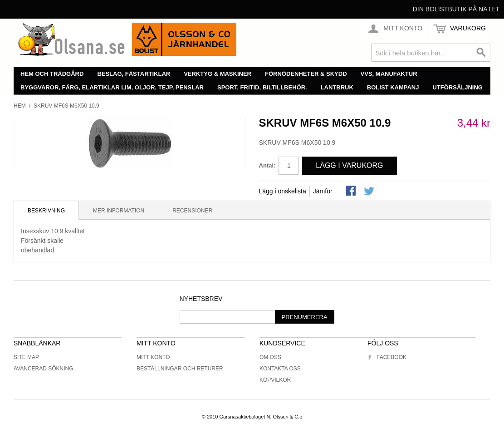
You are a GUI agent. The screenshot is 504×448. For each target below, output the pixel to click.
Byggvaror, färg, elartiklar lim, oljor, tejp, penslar (112, 87)
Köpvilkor (275, 380)
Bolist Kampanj (393, 87)
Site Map (26, 357)
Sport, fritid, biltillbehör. (262, 87)
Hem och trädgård (52, 74)
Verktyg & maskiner (218, 74)
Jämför (323, 191)
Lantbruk (337, 87)
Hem (20, 106)
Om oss (270, 357)
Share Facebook (352, 192)
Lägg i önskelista (283, 191)
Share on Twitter (370, 192)
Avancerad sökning (44, 369)
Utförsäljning (458, 87)
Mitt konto (153, 357)
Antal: (267, 165)
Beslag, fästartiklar (134, 74)
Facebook (387, 357)
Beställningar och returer (180, 369)
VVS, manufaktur (389, 74)
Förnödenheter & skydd (306, 74)
